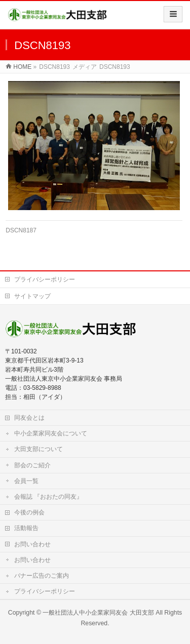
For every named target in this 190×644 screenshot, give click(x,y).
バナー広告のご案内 (42, 576)
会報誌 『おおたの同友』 (48, 497)
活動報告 (26, 528)
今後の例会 (29, 512)
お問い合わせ (32, 544)
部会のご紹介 (32, 465)
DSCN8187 (21, 230)
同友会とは (29, 418)
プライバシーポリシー (45, 279)
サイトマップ (32, 296)
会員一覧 (26, 481)
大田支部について (39, 449)
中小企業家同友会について (51, 433)
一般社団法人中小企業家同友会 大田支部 (98, 613)
